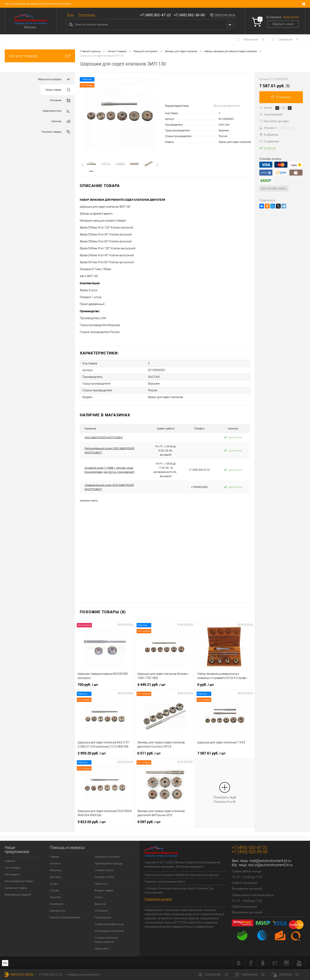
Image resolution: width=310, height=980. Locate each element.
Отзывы (55, 890)
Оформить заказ (283, 24)
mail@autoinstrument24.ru (270, 861)
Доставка (55, 877)
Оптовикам (101, 911)
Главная (54, 857)
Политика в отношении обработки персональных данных (182, 875)
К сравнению (269, 141)
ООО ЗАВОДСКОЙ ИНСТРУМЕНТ (104, 437)
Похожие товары (56, 132)
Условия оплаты (104, 870)
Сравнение (214, 975)
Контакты (55, 863)
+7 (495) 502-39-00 (189, 15)
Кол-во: (268, 108)
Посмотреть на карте (158, 899)
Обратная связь (225, 15)
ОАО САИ (224, 125)
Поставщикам (103, 917)
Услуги (99, 897)
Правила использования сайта (165, 882)
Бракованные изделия (18, 895)
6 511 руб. (149, 753)
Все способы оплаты (274, 188)
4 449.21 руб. (151, 685)
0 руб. (206, 685)
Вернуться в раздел (54, 79)
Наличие (61, 121)
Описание (60, 100)
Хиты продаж (13, 868)
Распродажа (12, 874)
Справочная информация (109, 924)
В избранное (269, 134)
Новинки (10, 861)
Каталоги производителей (65, 917)
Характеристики (56, 111)
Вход (70, 15)
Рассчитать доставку (274, 121)
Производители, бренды (109, 863)
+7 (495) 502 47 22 (50, 975)
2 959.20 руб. (92, 753)
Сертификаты (58, 911)
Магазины (56, 870)
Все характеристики (227, 106)
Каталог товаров (40, 56)
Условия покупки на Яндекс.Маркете (106, 940)
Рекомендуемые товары (19, 881)
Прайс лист (101, 884)
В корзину (281, 97)
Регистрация (87, 15)
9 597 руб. (149, 822)
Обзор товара (58, 90)
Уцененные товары (16, 888)
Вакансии (100, 904)
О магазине (57, 904)
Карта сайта (102, 949)
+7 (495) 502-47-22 (155, 15)
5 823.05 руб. (92, 822)
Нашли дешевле (271, 114)
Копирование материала (109, 931)
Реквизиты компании (107, 857)
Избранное (251, 975)
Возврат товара (104, 890)
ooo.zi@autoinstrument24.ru (270, 865)
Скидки (54, 884)
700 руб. (88, 685)
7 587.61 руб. (211, 753)
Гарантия (55, 897)
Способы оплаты (105, 877)
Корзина (286, 975)
